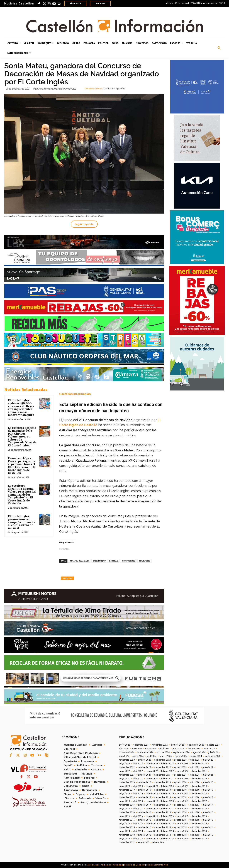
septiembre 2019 (163, 790)
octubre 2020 (144, 782)
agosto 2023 (180, 760)
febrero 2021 (167, 779)
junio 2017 (208, 805)
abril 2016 (138, 816)
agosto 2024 (199, 752)
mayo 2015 (124, 824)
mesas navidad (128, 561)
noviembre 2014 (127, 827)
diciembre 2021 (199, 771)
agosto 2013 (180, 835)
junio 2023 (208, 760)
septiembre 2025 (196, 745)
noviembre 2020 (127, 782)
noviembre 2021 (127, 775)
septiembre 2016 (163, 812)
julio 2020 (195, 782)
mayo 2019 (124, 794)
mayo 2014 (124, 831)
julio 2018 (195, 797)
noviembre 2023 (127, 760)
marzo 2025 (178, 749)
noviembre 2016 (127, 812)
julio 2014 (195, 827)
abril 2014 (138, 831)
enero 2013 (183, 839)
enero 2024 (196, 756)
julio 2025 (124, 749)
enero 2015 (183, 824)
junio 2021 (208, 775)
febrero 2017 (167, 809)
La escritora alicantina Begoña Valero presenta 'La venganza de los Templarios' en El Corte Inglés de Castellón (22, 495)
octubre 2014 (144, 827)
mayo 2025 (151, 749)
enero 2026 (124, 745)
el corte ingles (99, 561)
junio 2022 (208, 767)
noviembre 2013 (127, 835)
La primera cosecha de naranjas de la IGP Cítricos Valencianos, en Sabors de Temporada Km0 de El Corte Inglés (22, 437)
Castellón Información (75, 394)
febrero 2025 (194, 749)
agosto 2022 (180, 767)
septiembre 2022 (163, 767)
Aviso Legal (93, 865)
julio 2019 (195, 790)
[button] (219, 48)
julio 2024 (213, 752)
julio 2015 (195, 820)
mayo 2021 (124, 779)
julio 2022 (195, 767)
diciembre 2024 (126, 752)
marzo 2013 (152, 839)
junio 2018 (208, 797)
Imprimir (68, 578)
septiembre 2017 (163, 805)
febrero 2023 (167, 764)
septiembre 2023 (163, 760)
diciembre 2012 (199, 839)
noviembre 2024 (145, 752)
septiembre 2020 (163, 782)
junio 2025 (137, 749)
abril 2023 (138, 764)
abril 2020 (138, 786)
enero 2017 (183, 809)
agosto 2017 (180, 805)
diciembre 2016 (199, 809)
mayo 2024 (138, 756)
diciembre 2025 (141, 745)
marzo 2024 (166, 756)
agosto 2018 (180, 797)
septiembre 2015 (163, 820)
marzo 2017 (152, 809)
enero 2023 (183, 764)
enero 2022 (183, 771)
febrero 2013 (167, 839)
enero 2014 (183, 831)
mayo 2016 (124, 816)
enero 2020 (183, 786)
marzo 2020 (152, 786)
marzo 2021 (152, 779)
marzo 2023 (152, 764)
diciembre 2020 (199, 779)
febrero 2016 (167, 816)
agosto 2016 (180, 812)
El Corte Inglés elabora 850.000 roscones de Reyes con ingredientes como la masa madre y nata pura (22, 408)
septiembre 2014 (163, 827)
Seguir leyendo (84, 224)
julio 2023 (195, 760)
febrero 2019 (167, 794)
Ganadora (114, 561)
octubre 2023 (144, 760)
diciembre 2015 (199, 816)
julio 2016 (195, 812)
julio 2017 (195, 805)
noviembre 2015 (127, 820)
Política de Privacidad (112, 865)
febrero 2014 (167, 831)
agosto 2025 (213, 745)
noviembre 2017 (127, 805)
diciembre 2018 (199, 794)
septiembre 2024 (181, 752)
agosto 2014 (180, 827)
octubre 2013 (144, 835)
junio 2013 (208, 835)
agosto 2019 (180, 790)
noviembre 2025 (160, 745)
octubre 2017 (144, 805)
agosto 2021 (180, 775)
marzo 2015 (152, 824)
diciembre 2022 (199, 764)
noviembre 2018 (127, 797)
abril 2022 (138, 771)
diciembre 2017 (199, 801)
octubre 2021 (144, 775)
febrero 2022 (167, 771)
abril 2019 (138, 794)
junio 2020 (208, 782)
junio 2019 (208, 790)
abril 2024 (152, 756)
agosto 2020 (180, 782)
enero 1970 (144, 842)
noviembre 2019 (127, 790)
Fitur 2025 (75, 3)
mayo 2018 (124, 801)
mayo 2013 (124, 839)
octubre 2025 (178, 745)
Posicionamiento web (157, 865)
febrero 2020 (167, 786)
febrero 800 (158, 842)
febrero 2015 (167, 824)
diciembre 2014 (199, 824)
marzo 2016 (152, 816)
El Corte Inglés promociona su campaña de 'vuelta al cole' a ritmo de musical (21, 522)
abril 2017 (138, 809)
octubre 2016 (144, 812)
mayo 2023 (124, 764)
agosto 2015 (180, 820)
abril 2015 (138, 824)
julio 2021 (195, 775)
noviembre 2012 (127, 842)
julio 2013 (195, 835)
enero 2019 (183, 794)
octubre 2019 (144, 790)
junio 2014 (208, 827)
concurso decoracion (79, 561)
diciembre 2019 (199, 786)
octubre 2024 (163, 752)
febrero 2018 (167, 801)
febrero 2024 (181, 756)
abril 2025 (164, 749)
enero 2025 (209, 749)
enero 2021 (183, 779)
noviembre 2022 (127, 767)
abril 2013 (138, 839)
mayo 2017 (124, 809)
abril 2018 (138, 801)
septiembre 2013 (163, 835)
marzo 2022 (152, 771)
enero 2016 (183, 816)
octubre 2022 (144, 767)
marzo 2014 (152, 831)
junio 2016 (208, 812)
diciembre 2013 (199, 831)
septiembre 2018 (163, 797)
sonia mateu (144, 561)
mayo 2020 (124, 786)
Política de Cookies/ (135, 865)
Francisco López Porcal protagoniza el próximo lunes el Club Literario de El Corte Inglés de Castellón (22, 466)
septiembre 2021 (163, 775)
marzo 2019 (152, 794)
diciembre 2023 (213, 756)
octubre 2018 (144, 797)
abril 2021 (138, 779)
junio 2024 (124, 756)
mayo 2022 (124, 771)
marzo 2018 (152, 801)
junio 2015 (208, 820)
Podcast (100, 3)
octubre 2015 (144, 820)
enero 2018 (183, 801)
